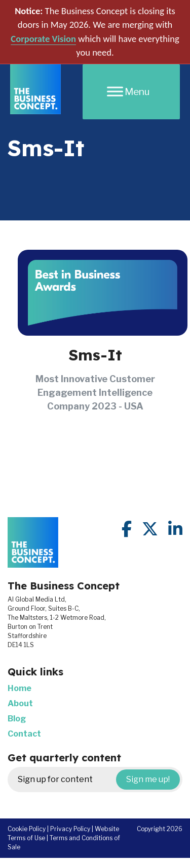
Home (20, 688)
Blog (17, 719)
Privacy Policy (70, 829)
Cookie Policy (27, 829)
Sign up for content (99, 780)
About (20, 703)
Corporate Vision (43, 39)
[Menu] (131, 92)
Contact (24, 734)
